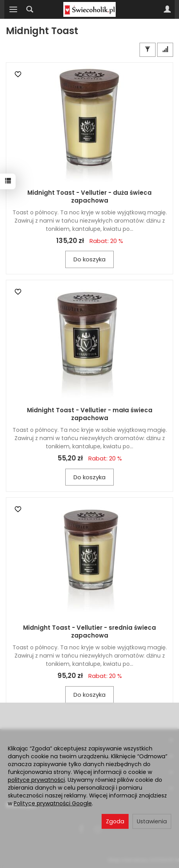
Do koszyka (89, 259)
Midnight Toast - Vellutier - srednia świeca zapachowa (89, 632)
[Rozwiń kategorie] (13, 9)
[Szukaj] (30, 9)
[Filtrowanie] (148, 50)
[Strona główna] (89, 9)
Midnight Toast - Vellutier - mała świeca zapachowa (90, 414)
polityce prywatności (36, 780)
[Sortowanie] (165, 50)
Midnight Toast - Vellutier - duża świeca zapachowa (89, 197)
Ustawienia (152, 821)
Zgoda (115, 821)
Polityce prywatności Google (53, 803)
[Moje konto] (167, 9)
